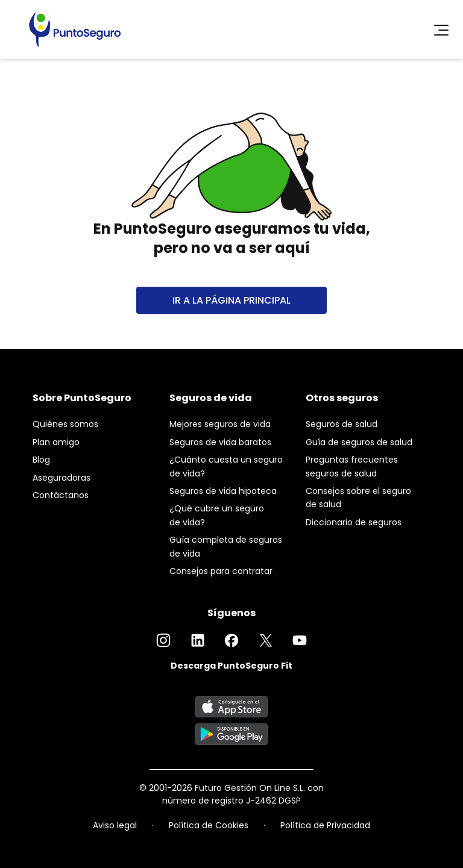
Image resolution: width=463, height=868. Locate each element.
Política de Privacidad (325, 825)
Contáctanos (61, 495)
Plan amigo (56, 442)
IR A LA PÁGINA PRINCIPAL (231, 300)
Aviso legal (115, 825)
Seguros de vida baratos (220, 442)
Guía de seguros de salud (359, 442)
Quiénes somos (65, 424)
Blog (41, 460)
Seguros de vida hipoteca (223, 491)
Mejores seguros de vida (220, 424)
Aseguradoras (61, 478)
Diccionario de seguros (354, 522)
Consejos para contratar (221, 571)
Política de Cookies (209, 825)
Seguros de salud (342, 424)
